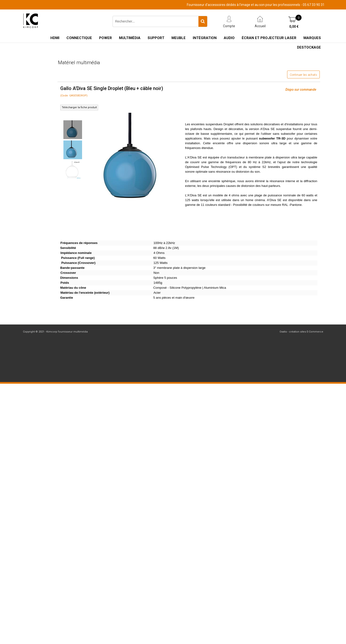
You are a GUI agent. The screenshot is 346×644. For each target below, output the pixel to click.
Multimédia (130, 38)
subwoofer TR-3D (272, 138)
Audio (229, 38)
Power (105, 38)
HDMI (55, 38)
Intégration (205, 38)
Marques (312, 38)
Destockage (309, 47)
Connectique (79, 38)
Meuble (179, 38)
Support (156, 38)
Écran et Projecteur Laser (269, 38)
